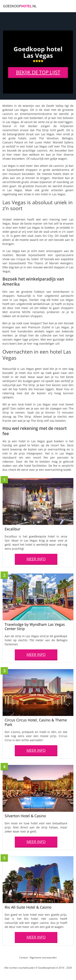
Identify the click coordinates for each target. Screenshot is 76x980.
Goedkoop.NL (20, 6)
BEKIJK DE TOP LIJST (38, 73)
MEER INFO (36, 559)
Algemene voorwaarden (43, 958)
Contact (24, 958)
